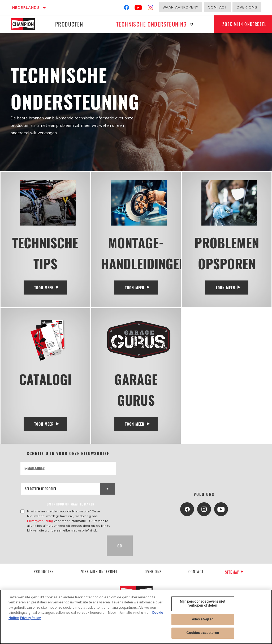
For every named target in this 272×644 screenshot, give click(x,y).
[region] (136, 617)
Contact (217, 7)
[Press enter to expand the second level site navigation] (189, 24)
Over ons (247, 7)
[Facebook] (126, 9)
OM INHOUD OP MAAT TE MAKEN (71, 510)
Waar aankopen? (180, 7)
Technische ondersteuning (148, 24)
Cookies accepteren (202, 633)
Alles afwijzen (203, 619)
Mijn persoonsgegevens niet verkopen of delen (202, 604)
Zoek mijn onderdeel (99, 577)
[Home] (25, 24)
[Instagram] (151, 9)
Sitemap (234, 578)
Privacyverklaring (40, 526)
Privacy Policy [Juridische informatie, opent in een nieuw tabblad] (30, 618)
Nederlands (26, 8)
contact (196, 577)
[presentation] (61, 551)
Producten (68, 24)
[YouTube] (138, 9)
